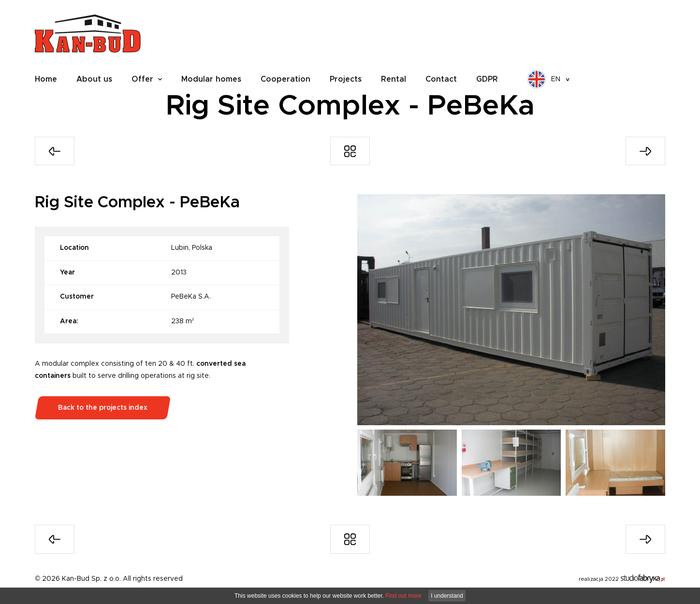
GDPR (487, 79)
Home (46, 79)
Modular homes (211, 79)
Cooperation (285, 79)
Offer (142, 79)
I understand (447, 596)
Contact (441, 79)
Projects (346, 79)
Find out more (403, 596)
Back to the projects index (103, 408)
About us (94, 79)
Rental (394, 79)
